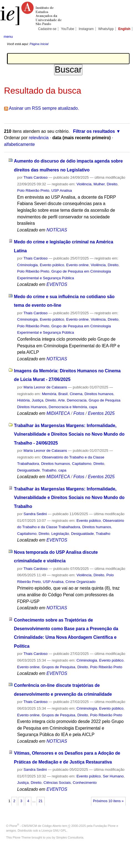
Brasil (63, 394)
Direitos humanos (99, 394)
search (125, 36)
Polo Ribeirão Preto (33, 190)
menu (8, 37)
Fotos (79, 413)
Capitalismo (82, 464)
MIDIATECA (58, 413)
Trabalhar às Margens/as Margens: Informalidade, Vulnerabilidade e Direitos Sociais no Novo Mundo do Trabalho (69, 498)
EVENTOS (57, 284)
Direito (112, 184)
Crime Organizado (80, 582)
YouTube (68, 29)
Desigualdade (29, 470)
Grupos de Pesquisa (58, 667)
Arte (61, 400)
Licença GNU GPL (54, 830)
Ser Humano (113, 776)
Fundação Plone (105, 826)
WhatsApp (106, 29)
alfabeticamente (20, 144)
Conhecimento (85, 783)
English (124, 29)
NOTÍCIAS (57, 230)
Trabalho (49, 470)
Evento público (52, 265)
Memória (49, 394)
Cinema (76, 394)
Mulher (99, 184)
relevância (39, 138)
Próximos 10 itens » (108, 801)
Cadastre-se (47, 29)
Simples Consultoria (70, 837)
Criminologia (27, 265)
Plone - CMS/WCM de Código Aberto (36, 826)
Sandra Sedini (35, 514)
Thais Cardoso (36, 177)
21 (41, 801)
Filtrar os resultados (94, 131)
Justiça (38, 400)
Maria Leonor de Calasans (45, 387)
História (23, 400)
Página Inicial (39, 44)
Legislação (60, 534)
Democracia (77, 400)
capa (93, 407)
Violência (84, 184)
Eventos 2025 (101, 413)
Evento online (78, 265)
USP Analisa (62, 190)
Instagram (86, 29)
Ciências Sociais (57, 783)
